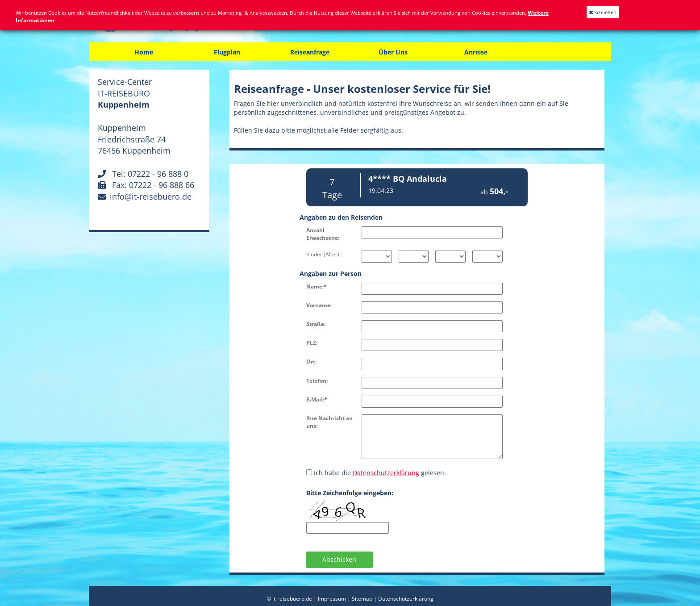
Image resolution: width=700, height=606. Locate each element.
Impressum (332, 599)
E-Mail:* (317, 399)
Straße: (316, 324)
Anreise (476, 52)
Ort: (311, 362)
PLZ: (312, 343)
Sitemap (362, 599)
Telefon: (317, 381)
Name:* (317, 286)
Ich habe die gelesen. (376, 473)
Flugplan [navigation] (227, 52)
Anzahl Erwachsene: (323, 234)
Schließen (603, 12)
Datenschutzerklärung (386, 473)
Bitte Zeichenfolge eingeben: (350, 493)
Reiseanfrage (310, 52)
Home (144, 52)
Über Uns (393, 52)
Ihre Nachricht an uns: (329, 422)
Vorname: (319, 305)
